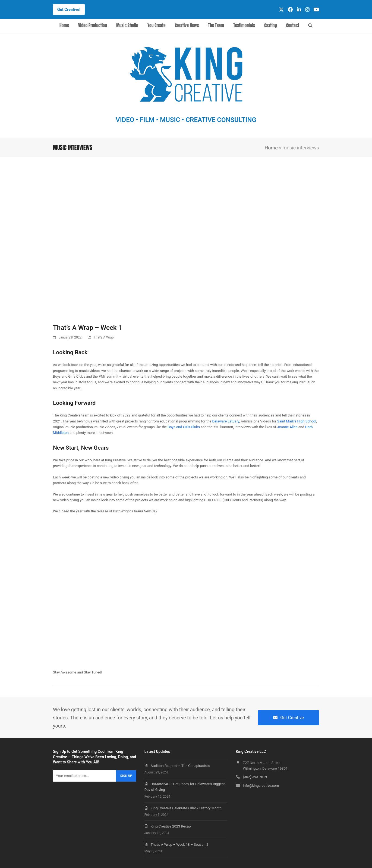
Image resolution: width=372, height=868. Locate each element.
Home (271, 148)
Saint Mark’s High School (297, 421)
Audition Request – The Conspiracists (180, 766)
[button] (310, 26)
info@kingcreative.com (261, 786)
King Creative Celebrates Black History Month (186, 808)
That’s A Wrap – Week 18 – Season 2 (180, 845)
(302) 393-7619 (255, 777)
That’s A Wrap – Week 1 (87, 328)
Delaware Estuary (226, 421)
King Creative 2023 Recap (171, 826)
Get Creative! (69, 10)
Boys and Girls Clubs (184, 427)
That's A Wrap (104, 337)
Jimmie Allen (287, 427)
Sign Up (126, 776)
